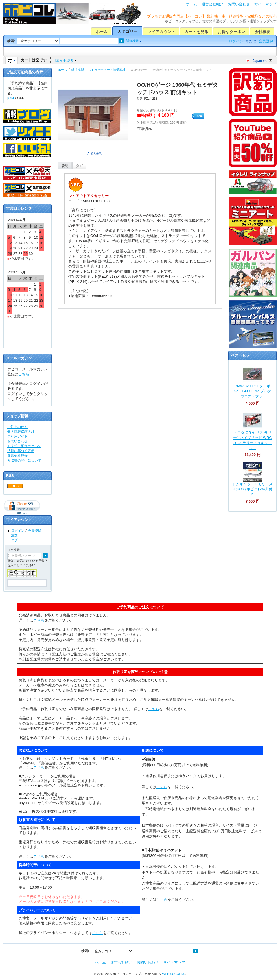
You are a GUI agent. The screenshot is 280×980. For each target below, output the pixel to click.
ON (11, 98)
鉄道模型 (78, 70)
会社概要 (262, 32)
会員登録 (266, 41)
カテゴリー (128, 31)
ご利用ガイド (17, 436)
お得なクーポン (231, 32)
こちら (24, 374)
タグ (79, 166)
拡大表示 (96, 154)
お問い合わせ (239, 4)
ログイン (236, 41)
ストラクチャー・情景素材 (107, 70)
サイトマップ (265, 4)
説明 (65, 166)
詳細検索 (132, 41)
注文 (14, 535)
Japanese (260, 61)
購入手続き (64, 61)
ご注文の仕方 (17, 427)
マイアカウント (161, 32)
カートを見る (196, 32)
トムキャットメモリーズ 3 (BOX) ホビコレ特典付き (252, 489)
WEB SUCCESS (174, 974)
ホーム (192, 4)
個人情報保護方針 (21, 432)
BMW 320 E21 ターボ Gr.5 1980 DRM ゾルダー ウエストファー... (252, 391)
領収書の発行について (24, 460)
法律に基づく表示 (21, 451)
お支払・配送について (24, 446)
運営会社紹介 (213, 4)
